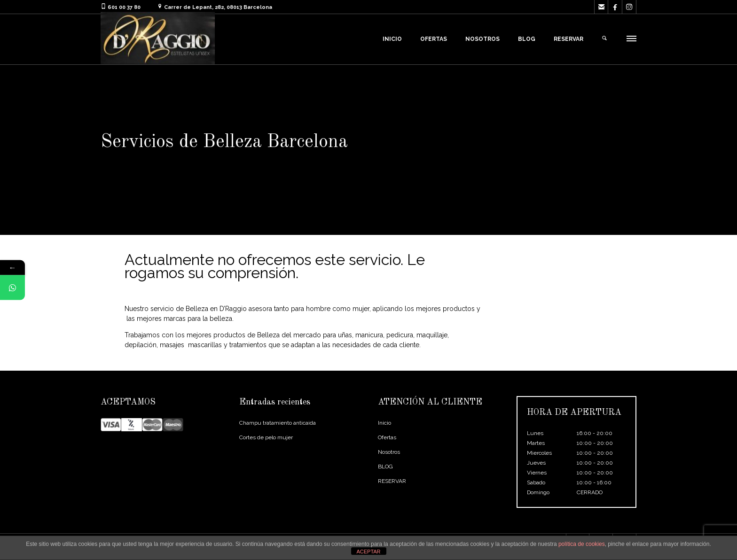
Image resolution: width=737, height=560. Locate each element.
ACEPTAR (368, 552)
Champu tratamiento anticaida (278, 423)
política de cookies (582, 544)
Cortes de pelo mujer (266, 437)
